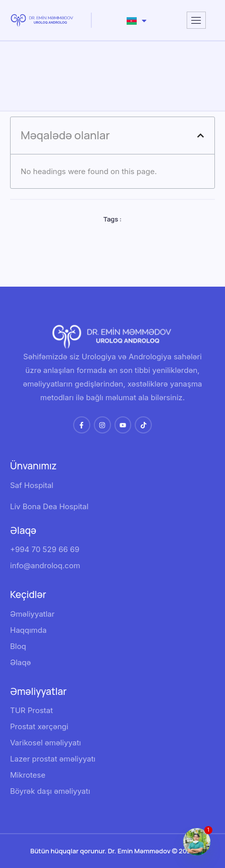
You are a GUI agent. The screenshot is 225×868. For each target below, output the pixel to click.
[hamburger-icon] (196, 20)
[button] (201, 135)
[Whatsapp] (197, 842)
